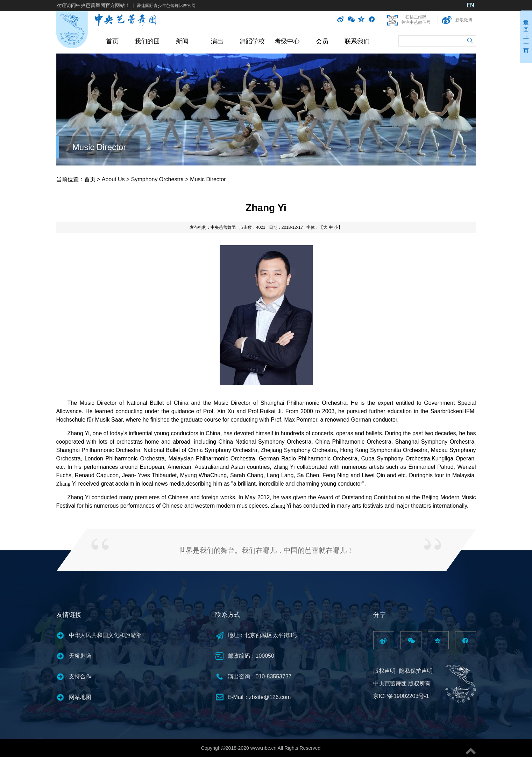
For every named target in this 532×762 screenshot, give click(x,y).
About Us (113, 179)
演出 (217, 41)
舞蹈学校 (252, 41)
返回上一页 (526, 37)
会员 (322, 41)
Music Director (99, 147)
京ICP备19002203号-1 (401, 696)
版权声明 (384, 671)
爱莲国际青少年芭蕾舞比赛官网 (166, 6)
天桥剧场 (80, 656)
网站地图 (80, 697)
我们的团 (147, 41)
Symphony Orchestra (157, 179)
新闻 (182, 41)
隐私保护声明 (416, 671)
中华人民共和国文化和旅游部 (105, 635)
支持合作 (80, 676)
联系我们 (357, 41)
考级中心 (287, 41)
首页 (112, 41)
